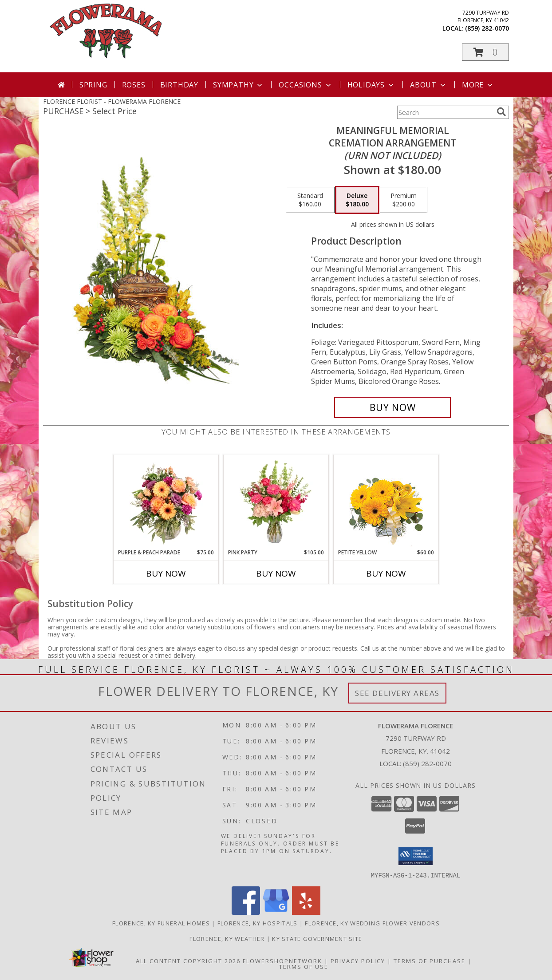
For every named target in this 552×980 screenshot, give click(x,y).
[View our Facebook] (246, 912)
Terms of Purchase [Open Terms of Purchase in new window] (430, 960)
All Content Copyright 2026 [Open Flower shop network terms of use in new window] (188, 960)
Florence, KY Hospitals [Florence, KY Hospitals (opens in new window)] (258, 923)
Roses (134, 85)
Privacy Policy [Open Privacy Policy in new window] (358, 960)
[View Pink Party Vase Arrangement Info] (276, 502)
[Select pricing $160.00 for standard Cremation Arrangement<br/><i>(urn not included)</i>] (310, 200)
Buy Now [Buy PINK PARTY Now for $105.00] (276, 573)
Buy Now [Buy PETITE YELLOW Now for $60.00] (386, 573)
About (429, 85)
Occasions (306, 85)
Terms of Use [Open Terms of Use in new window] (304, 966)
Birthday (179, 85)
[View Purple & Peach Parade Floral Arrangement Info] (166, 502)
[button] (485, 52)
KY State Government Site (317, 938)
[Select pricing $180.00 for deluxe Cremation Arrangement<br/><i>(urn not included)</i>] (357, 200)
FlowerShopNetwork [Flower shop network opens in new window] (282, 960)
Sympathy (239, 85)
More (478, 85)
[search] (501, 112)
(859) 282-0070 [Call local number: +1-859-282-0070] (487, 28)
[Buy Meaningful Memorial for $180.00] (392, 407)
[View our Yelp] (306, 912)
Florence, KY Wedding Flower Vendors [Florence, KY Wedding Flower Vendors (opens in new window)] (372, 923)
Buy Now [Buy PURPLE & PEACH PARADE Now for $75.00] (166, 573)
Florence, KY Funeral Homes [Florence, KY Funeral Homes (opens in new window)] (161, 923)
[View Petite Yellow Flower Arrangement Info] (386, 502)
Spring (93, 85)
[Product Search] (445, 112)
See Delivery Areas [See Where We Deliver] (397, 693)
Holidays (371, 85)
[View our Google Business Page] (276, 912)
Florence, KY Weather (227, 938)
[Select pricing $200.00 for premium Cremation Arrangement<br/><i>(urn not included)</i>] (404, 200)
